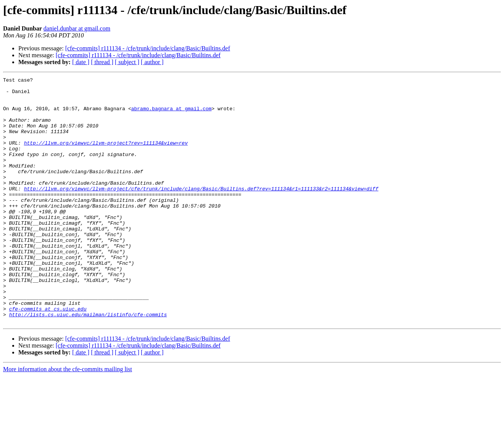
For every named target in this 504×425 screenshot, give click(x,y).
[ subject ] (127, 62)
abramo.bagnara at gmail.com (171, 115)
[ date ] (81, 62)
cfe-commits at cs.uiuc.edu (48, 356)
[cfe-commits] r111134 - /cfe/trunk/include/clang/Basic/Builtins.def (148, 48)
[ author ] (152, 62)
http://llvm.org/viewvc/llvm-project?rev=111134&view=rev (106, 156)
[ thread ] (102, 62)
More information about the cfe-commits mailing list (68, 418)
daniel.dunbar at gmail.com (77, 28)
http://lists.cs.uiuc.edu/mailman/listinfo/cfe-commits (88, 362)
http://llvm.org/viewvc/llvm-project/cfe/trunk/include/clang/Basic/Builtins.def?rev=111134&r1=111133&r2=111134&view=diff (201, 211)
